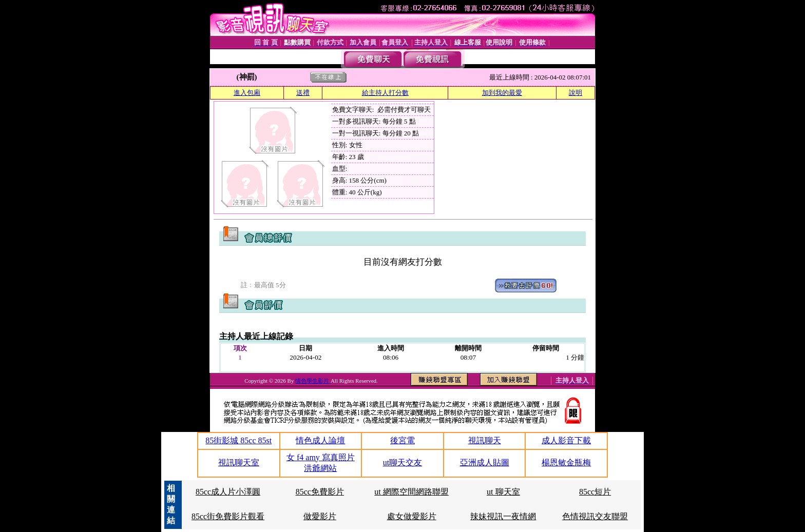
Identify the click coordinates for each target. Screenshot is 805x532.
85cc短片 (595, 492)
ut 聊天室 (503, 492)
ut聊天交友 (402, 462)
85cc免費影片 (320, 492)
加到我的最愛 (502, 93)
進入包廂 (247, 93)
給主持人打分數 (385, 93)
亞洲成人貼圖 (485, 462)
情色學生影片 (313, 381)
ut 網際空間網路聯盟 (411, 492)
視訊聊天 (485, 440)
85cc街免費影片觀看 (228, 516)
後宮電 (402, 440)
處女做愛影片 (412, 516)
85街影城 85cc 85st (238, 440)
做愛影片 (320, 516)
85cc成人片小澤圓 (228, 492)
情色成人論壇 (320, 440)
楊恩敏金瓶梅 (566, 462)
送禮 (303, 93)
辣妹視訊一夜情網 (503, 516)
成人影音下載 (566, 440)
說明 (576, 93)
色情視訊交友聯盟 (595, 516)
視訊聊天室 (239, 462)
